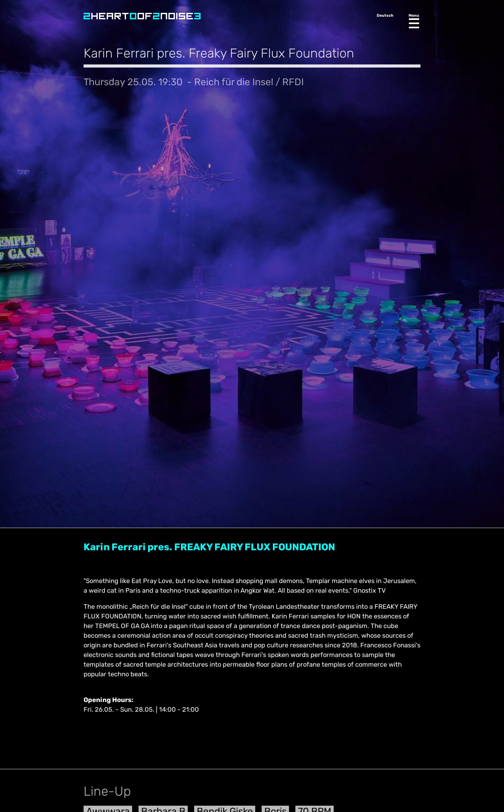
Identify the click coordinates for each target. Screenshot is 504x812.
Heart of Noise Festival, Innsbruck (142, 16)
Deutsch (385, 15)
